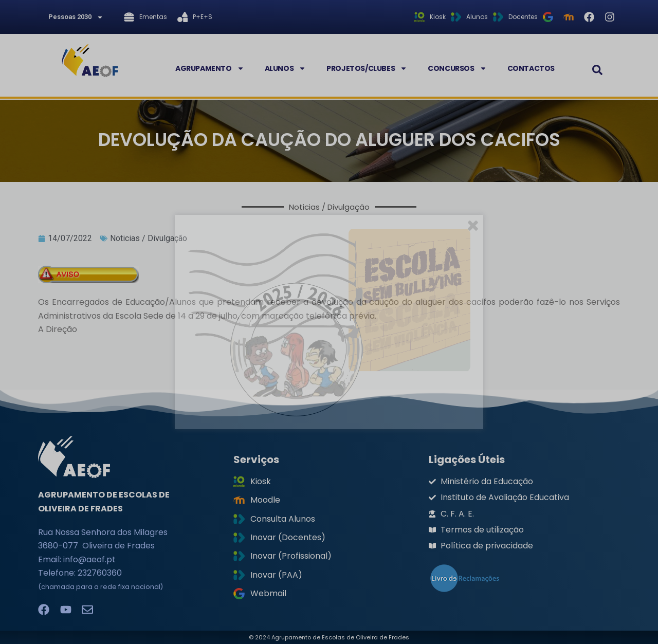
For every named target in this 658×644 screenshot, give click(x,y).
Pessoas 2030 (76, 17)
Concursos (457, 68)
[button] (597, 70)
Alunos (286, 68)
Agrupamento (210, 68)
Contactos (531, 68)
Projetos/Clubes (367, 68)
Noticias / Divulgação (149, 238)
